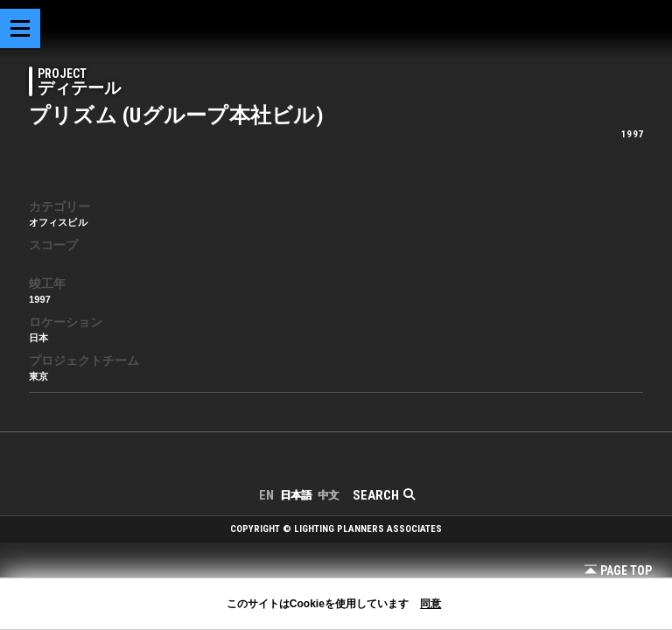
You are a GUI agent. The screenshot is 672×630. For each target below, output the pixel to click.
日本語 (296, 495)
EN (266, 495)
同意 (430, 604)
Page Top (618, 570)
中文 (328, 495)
